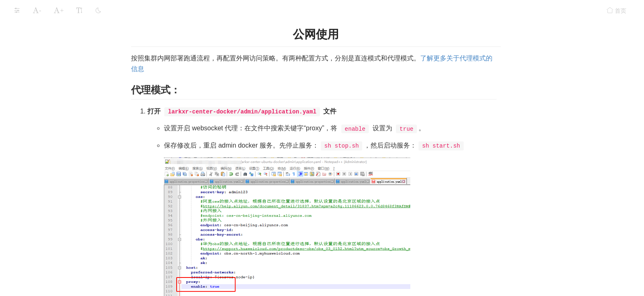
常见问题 (24, 256)
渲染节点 (45, 121)
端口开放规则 (43, 72)
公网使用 (45, 137)
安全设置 (24, 240)
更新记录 (24, 272)
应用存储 (24, 208)
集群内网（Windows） (54, 39)
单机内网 (37, 6)
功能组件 (24, 224)
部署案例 (32, 157)
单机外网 (37, 22)
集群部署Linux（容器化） (61, 88)
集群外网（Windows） (54, 55)
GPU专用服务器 (41, 173)
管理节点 (45, 104)
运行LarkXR (28, 192)
